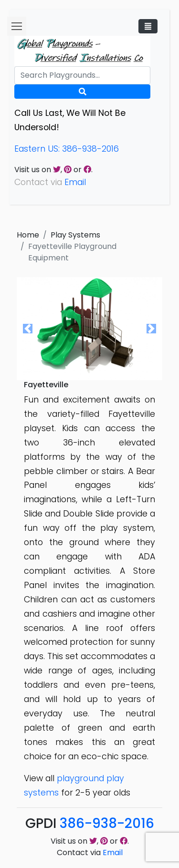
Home (28, 235)
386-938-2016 (107, 823)
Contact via (90, 852)
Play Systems (75, 235)
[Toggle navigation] (148, 26)
